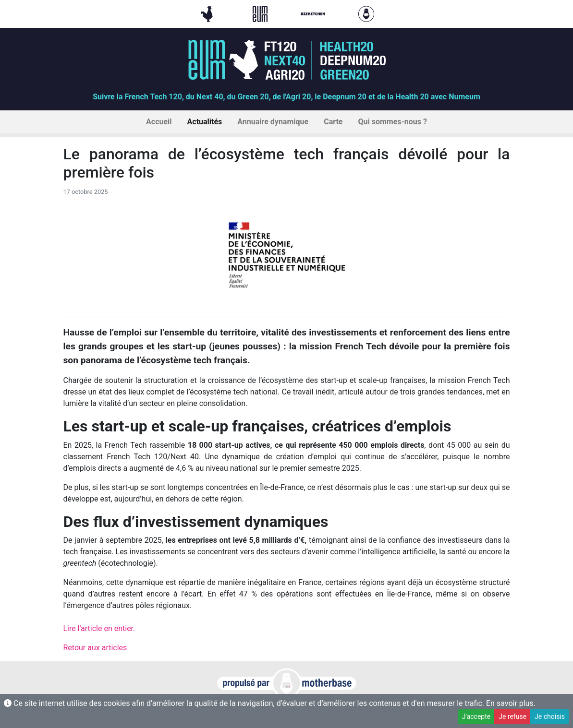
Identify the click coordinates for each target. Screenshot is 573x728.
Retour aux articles (95, 648)
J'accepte (476, 716)
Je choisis (550, 716)
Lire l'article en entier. (99, 628)
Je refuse (512, 716)
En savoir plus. (511, 703)
